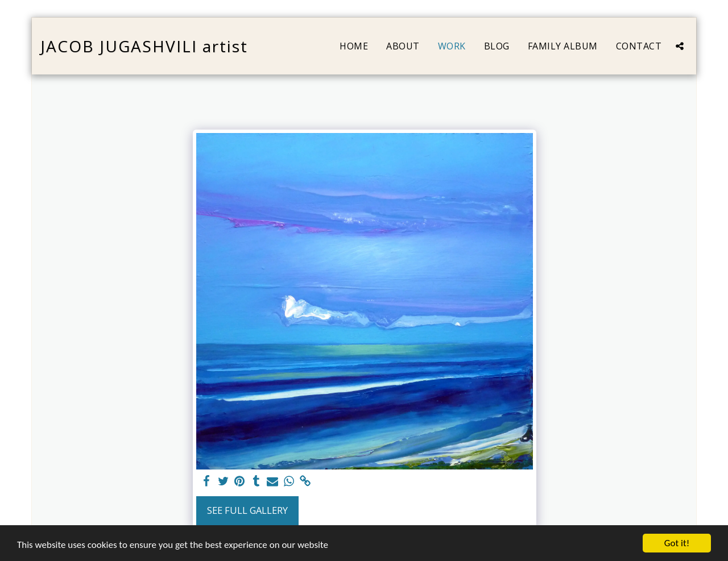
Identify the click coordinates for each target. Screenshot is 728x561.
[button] (680, 46)
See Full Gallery (247, 510)
